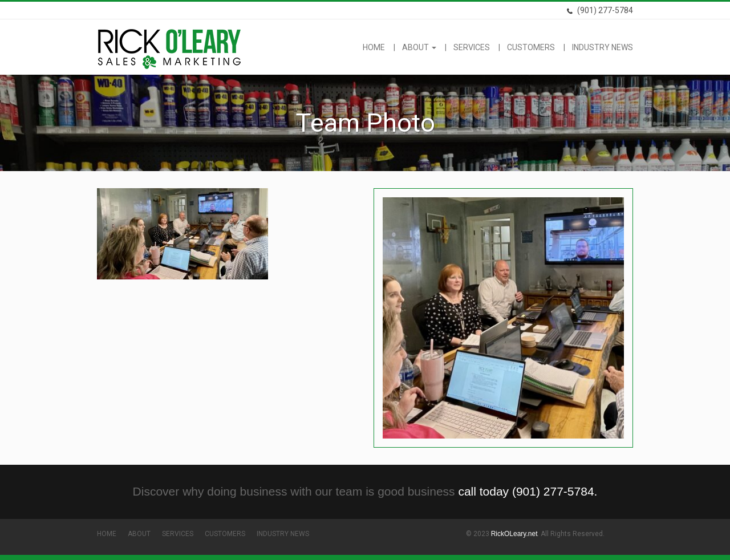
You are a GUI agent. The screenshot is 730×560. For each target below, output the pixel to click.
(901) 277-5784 (600, 10)
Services (472, 47)
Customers (531, 47)
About (419, 47)
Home (374, 47)
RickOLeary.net (514, 534)
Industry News (603, 47)
